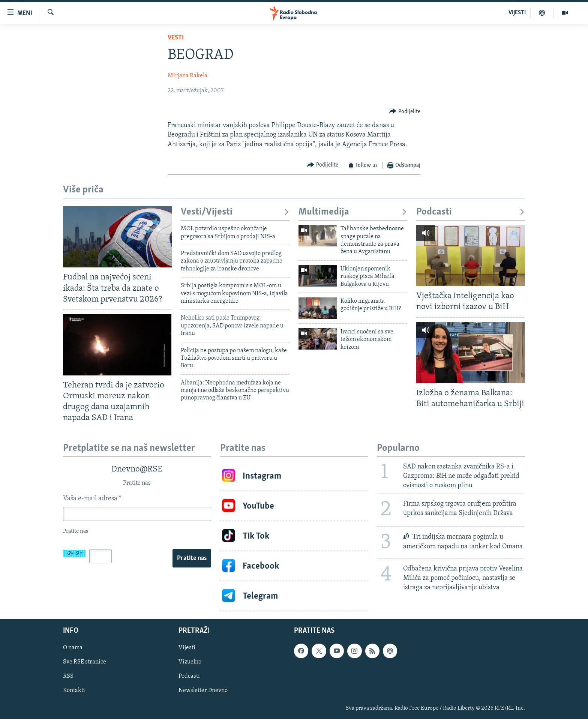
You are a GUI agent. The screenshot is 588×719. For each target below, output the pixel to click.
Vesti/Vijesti (235, 212)
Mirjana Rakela (187, 76)
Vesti (176, 38)
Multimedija (353, 212)
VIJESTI (517, 13)
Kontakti (74, 691)
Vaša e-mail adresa (92, 499)
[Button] (405, 112)
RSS (68, 677)
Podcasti (471, 212)
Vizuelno (190, 662)
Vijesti (187, 648)
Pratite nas (192, 558)
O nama (73, 648)
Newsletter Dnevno (203, 691)
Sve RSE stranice (85, 662)
